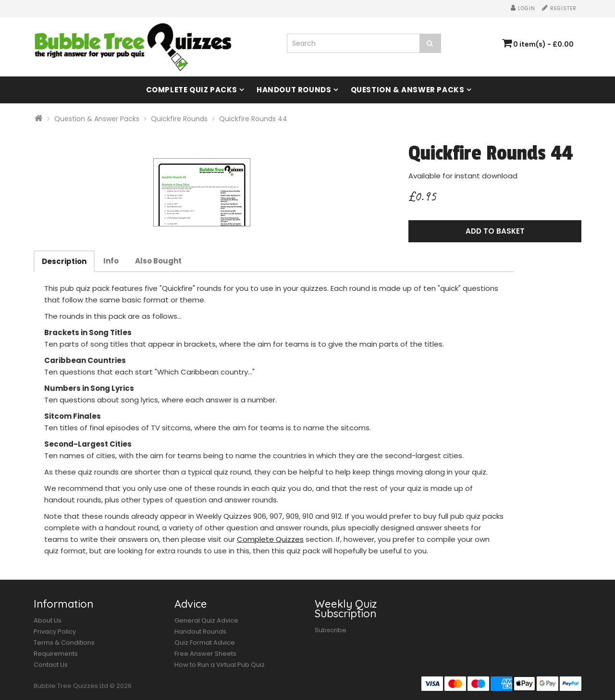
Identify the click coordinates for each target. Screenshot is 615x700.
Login (523, 8)
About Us (48, 620)
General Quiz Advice (206, 620)
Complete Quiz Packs (192, 90)
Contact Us (51, 665)
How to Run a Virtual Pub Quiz (220, 665)
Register (559, 8)
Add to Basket (495, 231)
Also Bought (158, 261)
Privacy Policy (55, 631)
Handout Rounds (294, 90)
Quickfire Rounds (179, 119)
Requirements (56, 654)
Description (64, 261)
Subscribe (331, 630)
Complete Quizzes (270, 539)
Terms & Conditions (64, 643)
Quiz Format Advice (205, 643)
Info (111, 261)
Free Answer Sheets (205, 654)
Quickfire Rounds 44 (253, 119)
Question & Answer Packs (408, 90)
